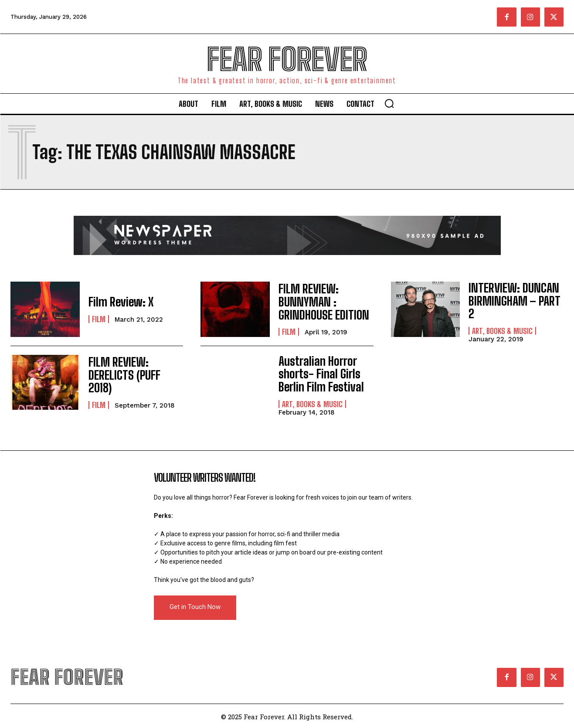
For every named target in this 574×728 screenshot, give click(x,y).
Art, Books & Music (502, 320)
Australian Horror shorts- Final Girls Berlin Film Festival (317, 372)
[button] (389, 103)
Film (99, 318)
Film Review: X (117, 301)
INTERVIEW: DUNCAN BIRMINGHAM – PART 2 (513, 298)
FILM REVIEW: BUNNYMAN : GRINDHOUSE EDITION (319, 302)
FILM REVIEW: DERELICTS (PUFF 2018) (132, 375)
